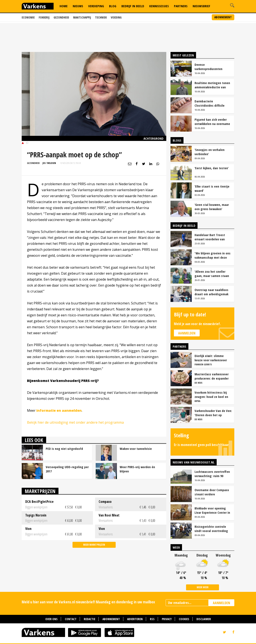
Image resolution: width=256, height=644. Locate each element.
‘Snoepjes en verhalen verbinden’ (210, 152)
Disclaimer (204, 619)
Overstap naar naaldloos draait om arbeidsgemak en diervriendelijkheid (211, 292)
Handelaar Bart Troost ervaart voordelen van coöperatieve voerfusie (210, 237)
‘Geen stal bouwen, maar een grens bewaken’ (212, 207)
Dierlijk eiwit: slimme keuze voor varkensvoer (211, 358)
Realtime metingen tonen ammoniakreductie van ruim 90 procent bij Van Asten (212, 85)
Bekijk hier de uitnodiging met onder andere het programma (75, 422)
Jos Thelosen (49, 163)
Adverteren (135, 619)
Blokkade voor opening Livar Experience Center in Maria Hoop (212, 510)
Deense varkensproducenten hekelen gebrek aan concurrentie (208, 67)
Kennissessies (159, 6)
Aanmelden (187, 333)
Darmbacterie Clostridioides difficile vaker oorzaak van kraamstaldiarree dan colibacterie (210, 103)
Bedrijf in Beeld (133, 6)
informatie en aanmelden (59, 410)
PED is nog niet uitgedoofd (64, 449)
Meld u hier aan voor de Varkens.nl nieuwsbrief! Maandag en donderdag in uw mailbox (88, 602)
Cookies (184, 619)
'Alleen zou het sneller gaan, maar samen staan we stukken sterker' (212, 274)
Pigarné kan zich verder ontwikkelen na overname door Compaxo (212, 122)
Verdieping (96, 6)
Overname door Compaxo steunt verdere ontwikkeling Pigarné (212, 492)
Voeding (116, 17)
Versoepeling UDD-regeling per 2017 (67, 469)
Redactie (90, 619)
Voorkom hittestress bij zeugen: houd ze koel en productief (211, 394)
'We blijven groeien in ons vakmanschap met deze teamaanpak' (213, 255)
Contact (71, 619)
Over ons (51, 619)
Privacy (167, 619)
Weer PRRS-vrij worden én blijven (137, 469)
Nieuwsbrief (201, 6)
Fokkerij (44, 17)
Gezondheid (61, 17)
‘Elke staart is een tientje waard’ (212, 188)
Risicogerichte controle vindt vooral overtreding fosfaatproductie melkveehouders (211, 529)
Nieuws (78, 6)
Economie (28, 17)
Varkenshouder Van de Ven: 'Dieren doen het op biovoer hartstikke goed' (213, 413)
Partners (181, 6)
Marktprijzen (40, 491)
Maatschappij (82, 17)
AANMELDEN (221, 603)
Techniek (101, 17)
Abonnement (223, 17)
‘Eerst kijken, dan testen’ (212, 168)
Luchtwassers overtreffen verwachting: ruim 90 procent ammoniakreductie (213, 474)
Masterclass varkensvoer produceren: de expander (212, 376)
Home (64, 6)
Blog (113, 6)
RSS (152, 619)
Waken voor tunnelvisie (136, 449)
